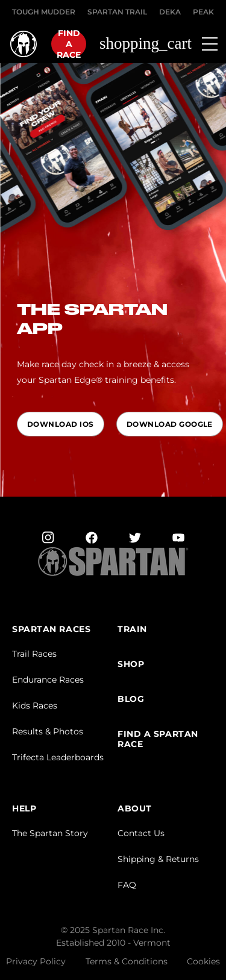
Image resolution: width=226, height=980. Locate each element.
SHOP (131, 664)
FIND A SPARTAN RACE (158, 739)
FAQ (127, 885)
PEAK (203, 12)
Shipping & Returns (158, 859)
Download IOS (61, 424)
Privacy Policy (36, 961)
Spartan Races (51, 629)
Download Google (170, 424)
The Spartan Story (50, 833)
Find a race (69, 44)
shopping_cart (146, 44)
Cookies (203, 961)
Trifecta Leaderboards (58, 757)
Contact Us (141, 833)
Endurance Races (48, 680)
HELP (24, 809)
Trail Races (34, 654)
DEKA (170, 12)
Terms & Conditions (127, 961)
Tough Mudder (44, 12)
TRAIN (132, 629)
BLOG (131, 699)
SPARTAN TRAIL (117, 12)
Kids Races (35, 706)
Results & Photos (48, 731)
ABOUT (135, 809)
